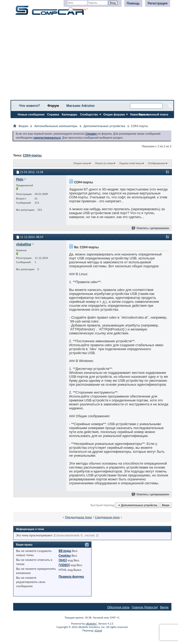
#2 (167, 237)
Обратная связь (119, 607)
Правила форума (71, 577)
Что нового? (30, 106)
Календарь (69, 114)
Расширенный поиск (153, 114)
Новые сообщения (31, 114)
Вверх (166, 505)
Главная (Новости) (145, 607)
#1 (167, 172)
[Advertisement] (92, 59)
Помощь (133, 3)
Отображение (157, 163)
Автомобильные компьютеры (56, 126)
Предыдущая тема (78, 517)
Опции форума (114, 114)
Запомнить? (78, 9)
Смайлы (65, 555)
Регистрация (158, 3)
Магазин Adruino (81, 106)
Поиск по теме (104, 163)
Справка (53, 114)
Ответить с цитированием (151, 228)
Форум (53, 106)
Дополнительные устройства (104, 126)
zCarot (98, 630)
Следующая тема (107, 517)
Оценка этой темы (131, 163)
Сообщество (89, 114)
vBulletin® (92, 624)
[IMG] (63, 560)
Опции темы (81, 163)
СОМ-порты (32, 155)
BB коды (65, 551)
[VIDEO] (64, 565)
